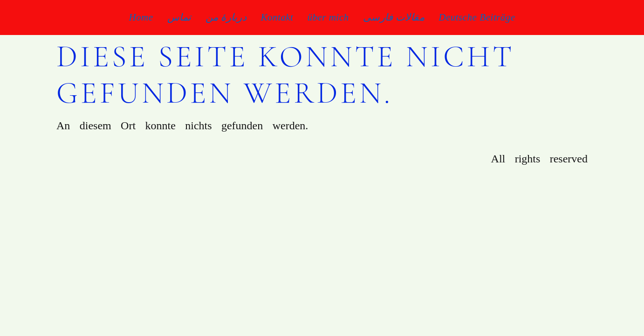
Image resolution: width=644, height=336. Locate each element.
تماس (179, 17)
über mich (328, 17)
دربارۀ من (226, 17)
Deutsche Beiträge (477, 17)
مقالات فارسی (394, 17)
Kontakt (277, 17)
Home (141, 17)
